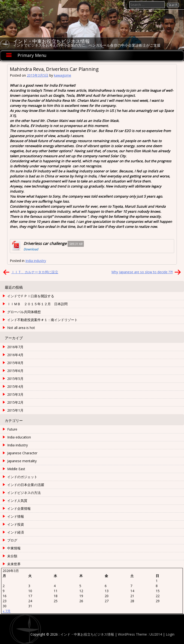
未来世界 (14, 564)
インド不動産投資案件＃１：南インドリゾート (42, 320)
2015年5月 (15, 379)
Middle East (16, 469)
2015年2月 (15, 402)
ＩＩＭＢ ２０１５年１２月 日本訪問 (37, 304)
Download (31, 249)
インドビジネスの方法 (24, 493)
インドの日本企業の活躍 (26, 485)
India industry (36, 261)
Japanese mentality (22, 461)
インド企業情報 (19, 508)
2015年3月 (15, 394)
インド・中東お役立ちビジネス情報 (52, 41)
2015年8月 (15, 363)
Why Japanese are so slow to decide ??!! (142, 272)
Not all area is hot (21, 328)
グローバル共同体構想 (24, 312)
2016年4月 (15, 355)
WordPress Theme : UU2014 (140, 634)
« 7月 (7, 611)
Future (12, 429)
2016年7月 (15, 347)
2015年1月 (15, 410)
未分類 (12, 556)
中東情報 (14, 548)
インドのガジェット (22, 477)
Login (170, 634)
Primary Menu (32, 55)
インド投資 (16, 524)
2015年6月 (15, 371)
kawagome (63, 75)
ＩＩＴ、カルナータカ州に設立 (35, 272)
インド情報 (16, 516)
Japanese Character (22, 453)
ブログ (12, 540)
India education (19, 437)
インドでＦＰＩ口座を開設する (31, 296)
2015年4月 (15, 386)
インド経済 (16, 532)
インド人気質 (17, 501)
